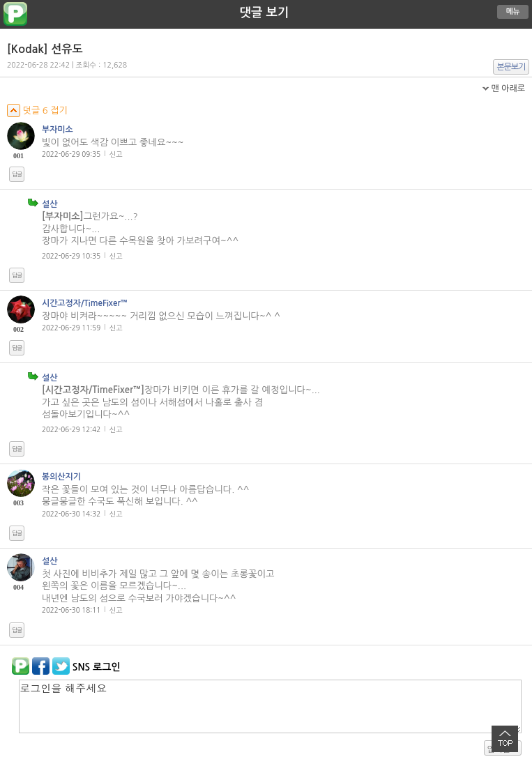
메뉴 (513, 12)
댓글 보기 (265, 13)
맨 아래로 (508, 89)
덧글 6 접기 (37, 110)
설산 (50, 204)
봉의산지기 (61, 477)
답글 (17, 174)
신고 (116, 154)
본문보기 (511, 67)
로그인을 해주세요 (270, 706)
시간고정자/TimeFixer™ (85, 303)
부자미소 (58, 130)
